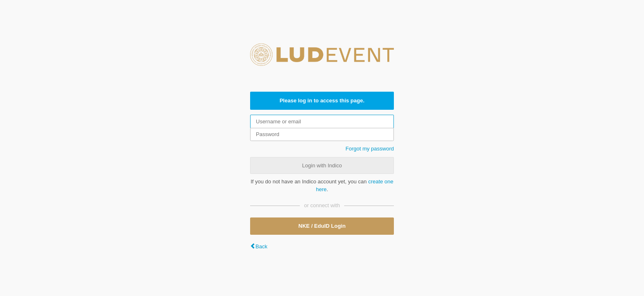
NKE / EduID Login (322, 226)
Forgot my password (370, 149)
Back (261, 246)
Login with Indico (322, 165)
